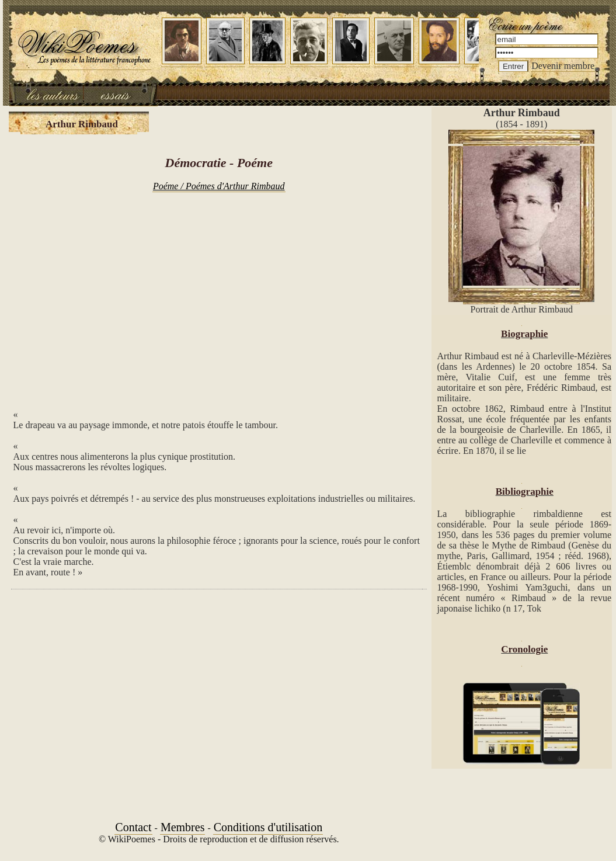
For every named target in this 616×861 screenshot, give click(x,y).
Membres (183, 827)
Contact (133, 827)
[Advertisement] (219, 294)
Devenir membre (563, 66)
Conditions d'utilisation (268, 827)
